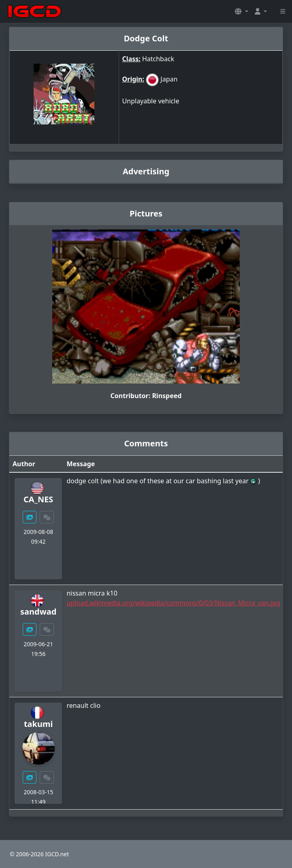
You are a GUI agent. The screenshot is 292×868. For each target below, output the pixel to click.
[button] (241, 11)
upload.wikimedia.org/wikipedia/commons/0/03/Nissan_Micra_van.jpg (173, 603)
